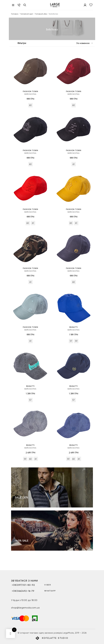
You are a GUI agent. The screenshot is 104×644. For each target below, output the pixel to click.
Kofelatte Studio (55, 638)
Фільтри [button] (22, 43)
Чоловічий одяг (27, 14)
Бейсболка (30, 93)
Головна (15, 14)
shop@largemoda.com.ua (25, 608)
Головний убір (41, 14)
